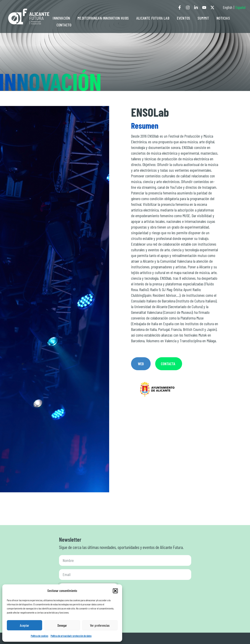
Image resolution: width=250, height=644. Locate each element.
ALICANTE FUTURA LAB (153, 18)
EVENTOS (183, 18)
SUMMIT (203, 18)
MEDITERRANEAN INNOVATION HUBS (103, 18)
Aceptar (24, 625)
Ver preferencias (100, 625)
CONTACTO (64, 25)
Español (240, 7)
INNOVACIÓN (61, 18)
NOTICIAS (223, 18)
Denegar (62, 625)
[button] (115, 591)
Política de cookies (40, 636)
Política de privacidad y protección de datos (71, 636)
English (228, 7)
